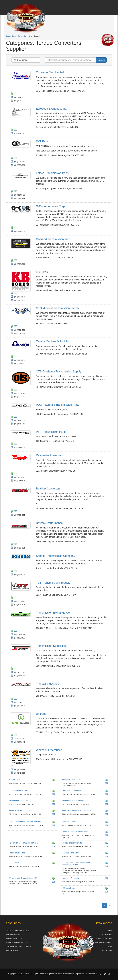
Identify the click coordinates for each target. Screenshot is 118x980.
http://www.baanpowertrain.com (54, 791)
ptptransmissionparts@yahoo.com (16, 444)
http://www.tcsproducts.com (12, 598)
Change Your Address (18, 947)
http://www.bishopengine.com (54, 801)
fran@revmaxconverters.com (16, 512)
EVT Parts (42, 141)
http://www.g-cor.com (12, 228)
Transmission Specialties (51, 646)
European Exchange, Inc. (51, 109)
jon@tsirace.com (16, 669)
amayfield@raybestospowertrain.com (16, 474)
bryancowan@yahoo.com (54, 805)
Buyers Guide (11, 36)
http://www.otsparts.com (12, 390)
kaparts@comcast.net (107, 879)
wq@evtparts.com (16, 159)
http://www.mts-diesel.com (12, 327)
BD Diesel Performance (72, 791)
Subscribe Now (15, 939)
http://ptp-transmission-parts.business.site (12, 444)
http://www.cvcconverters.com (54, 823)
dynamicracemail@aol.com (107, 836)
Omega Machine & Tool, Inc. (53, 341)
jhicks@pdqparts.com (16, 417)
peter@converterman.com (16, 94)
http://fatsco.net (12, 192)
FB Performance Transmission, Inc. (23, 843)
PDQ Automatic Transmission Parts (58, 405)
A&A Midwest (15, 780)
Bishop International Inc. (19, 801)
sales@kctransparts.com (107, 892)
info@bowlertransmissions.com (107, 815)
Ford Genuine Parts (17, 853)
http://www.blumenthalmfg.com (107, 801)
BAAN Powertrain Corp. (19, 791)
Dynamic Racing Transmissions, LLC (77, 832)
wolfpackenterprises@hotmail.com (12, 766)
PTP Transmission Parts (51, 432)
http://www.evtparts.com (12, 159)
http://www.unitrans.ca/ (12, 735)
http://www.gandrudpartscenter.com (107, 854)
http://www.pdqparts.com (12, 417)
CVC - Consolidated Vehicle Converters (25, 822)
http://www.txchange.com (12, 631)
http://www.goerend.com (12, 261)
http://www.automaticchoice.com (107, 780)
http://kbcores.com (12, 294)
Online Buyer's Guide (18, 931)
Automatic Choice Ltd (71, 780)
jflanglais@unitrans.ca (16, 735)
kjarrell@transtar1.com (16, 699)
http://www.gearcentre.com (54, 864)
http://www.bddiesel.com (107, 791)
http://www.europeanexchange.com (12, 130)
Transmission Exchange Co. (53, 613)
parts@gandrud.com (107, 857)
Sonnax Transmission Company (55, 556)
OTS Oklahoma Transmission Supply (59, 371)
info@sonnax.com (16, 571)
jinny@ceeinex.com (107, 867)
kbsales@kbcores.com (16, 294)
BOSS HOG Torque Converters (22, 811)
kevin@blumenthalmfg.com (107, 805)
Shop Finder (13, 935)
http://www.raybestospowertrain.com (12, 474)
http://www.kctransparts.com (107, 889)
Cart (109, 947)
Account (107, 951)
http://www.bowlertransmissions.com (107, 811)
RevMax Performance (49, 523)
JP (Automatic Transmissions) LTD (23, 878)
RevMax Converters (48, 489)
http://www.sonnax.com (12, 571)
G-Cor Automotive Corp (50, 206)
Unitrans (41, 714)
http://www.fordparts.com (54, 854)
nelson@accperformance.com (54, 815)
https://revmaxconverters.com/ (12, 512)
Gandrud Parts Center (71, 853)
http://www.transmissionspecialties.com (12, 669)
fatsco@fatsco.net (16, 192)
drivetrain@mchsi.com (107, 826)
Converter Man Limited (50, 72)
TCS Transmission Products (53, 583)
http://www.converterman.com (12, 94)
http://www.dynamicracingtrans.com (107, 833)
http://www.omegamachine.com (12, 357)
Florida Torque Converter (72, 843)
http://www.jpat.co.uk (54, 879)
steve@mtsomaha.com (16, 327)
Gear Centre (14, 863)
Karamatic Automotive (71, 878)
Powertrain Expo (102, 943)
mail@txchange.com (16, 631)
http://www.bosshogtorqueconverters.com (54, 811)
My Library (12, 951)
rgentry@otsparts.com (16, 390)
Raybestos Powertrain (49, 455)
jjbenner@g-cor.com (16, 228)
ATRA (109, 931)
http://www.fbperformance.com (54, 844)
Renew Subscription (18, 943)
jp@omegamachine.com (16, 357)
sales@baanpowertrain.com (54, 795)
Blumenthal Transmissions (73, 801)
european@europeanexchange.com (16, 130)
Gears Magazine (103, 939)
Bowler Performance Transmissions (77, 811)
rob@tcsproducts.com (16, 598)
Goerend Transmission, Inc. (53, 239)
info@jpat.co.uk (54, 882)
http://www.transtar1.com (12, 699)
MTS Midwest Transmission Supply (57, 308)
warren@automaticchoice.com (107, 784)
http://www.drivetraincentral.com (107, 823)
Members (107, 935)
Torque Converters (25, 36)
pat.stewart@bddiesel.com (107, 795)
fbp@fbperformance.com (54, 847)
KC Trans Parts (68, 888)
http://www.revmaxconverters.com (12, 545)
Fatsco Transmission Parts (52, 173)
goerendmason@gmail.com (16, 261)
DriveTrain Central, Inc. (72, 822)
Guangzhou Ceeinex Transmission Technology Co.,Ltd (76, 864)
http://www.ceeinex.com (107, 864)
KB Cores (42, 272)
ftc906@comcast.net (107, 847)
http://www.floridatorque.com (107, 844)
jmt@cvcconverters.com (54, 826)
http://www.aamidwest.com (54, 780)
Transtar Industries (47, 684)
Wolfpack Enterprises (49, 750)
